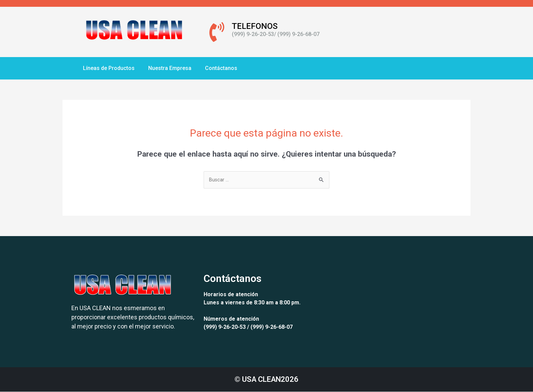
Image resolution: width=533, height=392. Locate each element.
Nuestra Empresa (170, 68)
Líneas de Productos (109, 68)
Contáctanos (221, 68)
